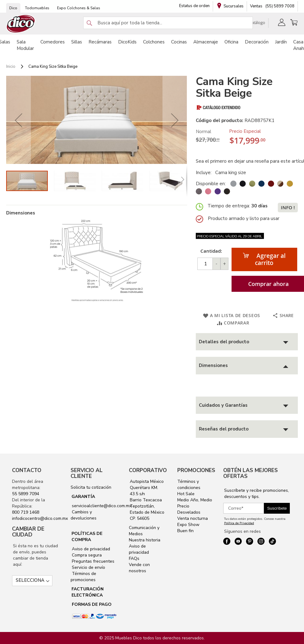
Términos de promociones (83, 577)
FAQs (134, 558)
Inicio (11, 67)
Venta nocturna (193, 518)
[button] (18, 120)
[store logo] (21, 24)
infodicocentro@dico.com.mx (40, 518)
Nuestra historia (145, 540)
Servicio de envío (88, 567)
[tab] (247, 342)
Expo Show (188, 525)
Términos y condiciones (189, 485)
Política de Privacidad (239, 523)
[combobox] (168, 23)
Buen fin (185, 531)
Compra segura (86, 555)
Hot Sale (186, 494)
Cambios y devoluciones (84, 515)
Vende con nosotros (139, 568)
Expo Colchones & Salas (79, 8)
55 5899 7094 (26, 494)
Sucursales (234, 6)
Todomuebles (37, 8)
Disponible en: (211, 184)
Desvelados (189, 512)
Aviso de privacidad (90, 549)
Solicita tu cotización (91, 487)
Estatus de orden (194, 6)
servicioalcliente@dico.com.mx (102, 506)
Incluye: (205, 173)
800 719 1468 (26, 512)
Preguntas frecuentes (92, 561)
